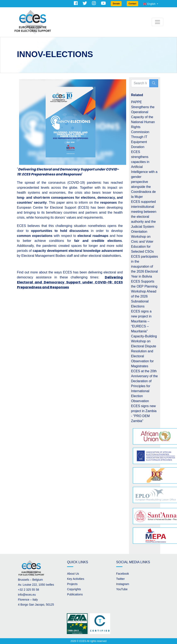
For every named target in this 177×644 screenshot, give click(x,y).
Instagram (123, 584)
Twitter (120, 579)
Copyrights (74, 589)
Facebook (123, 574)
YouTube (122, 589)
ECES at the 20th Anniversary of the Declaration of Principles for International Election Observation (145, 386)
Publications (75, 594)
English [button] (150, 4)
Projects (72, 584)
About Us (73, 574)
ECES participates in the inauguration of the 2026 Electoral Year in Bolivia (145, 266)
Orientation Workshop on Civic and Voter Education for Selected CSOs (142, 242)
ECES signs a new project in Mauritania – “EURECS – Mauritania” (141, 321)
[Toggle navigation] (157, 22)
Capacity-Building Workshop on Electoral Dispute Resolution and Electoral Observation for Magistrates (144, 351)
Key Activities (76, 579)
